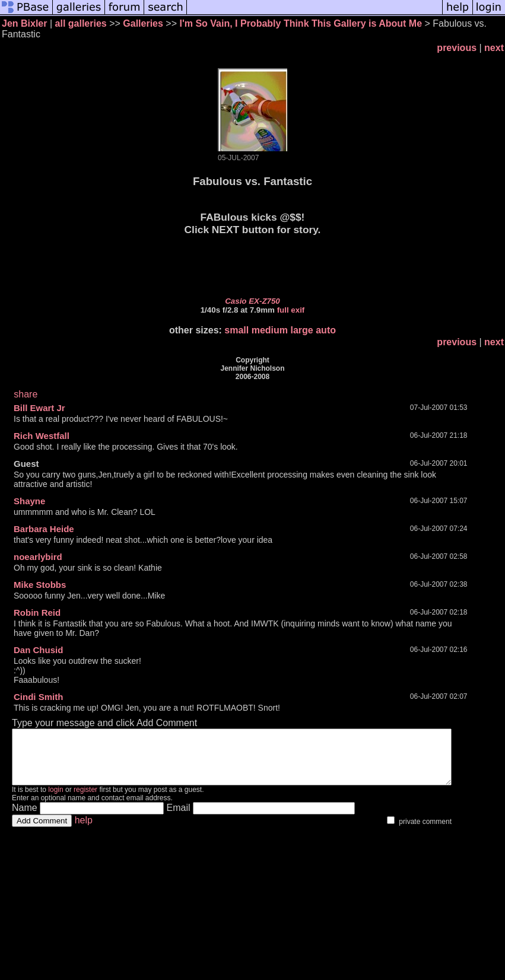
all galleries (81, 23)
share (26, 394)
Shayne (29, 501)
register (85, 800)
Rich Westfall (42, 436)
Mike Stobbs (40, 585)
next (494, 48)
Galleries (143, 23)
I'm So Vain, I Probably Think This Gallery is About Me (301, 23)
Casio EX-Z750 (252, 301)
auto (326, 330)
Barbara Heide (44, 529)
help (84, 831)
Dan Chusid (38, 650)
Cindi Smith (38, 697)
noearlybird (38, 557)
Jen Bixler (24, 23)
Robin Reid (37, 612)
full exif (291, 310)
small (236, 330)
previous (457, 48)
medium (270, 330)
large (302, 330)
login (55, 800)
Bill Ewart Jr (39, 408)
